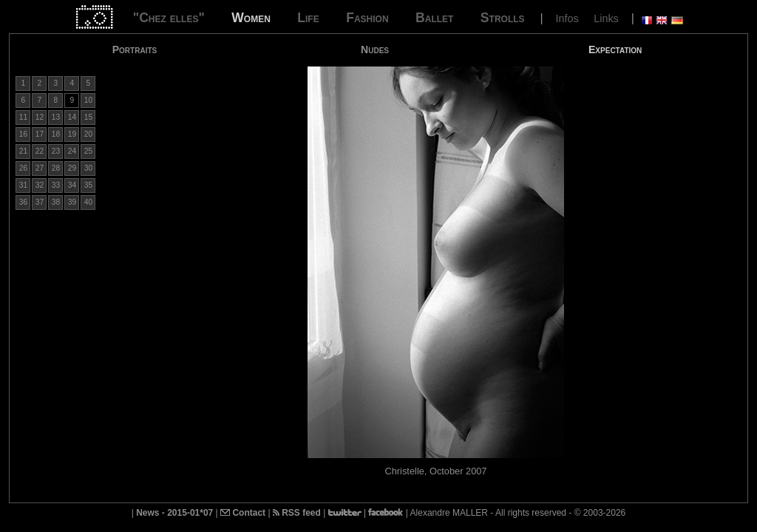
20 (88, 134)
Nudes (375, 50)
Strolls (503, 18)
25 (88, 151)
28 (56, 168)
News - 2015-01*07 (174, 513)
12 (40, 117)
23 (56, 151)
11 (23, 117)
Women (251, 18)
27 (40, 168)
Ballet (434, 18)
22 (40, 151)
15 (88, 117)
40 (88, 202)
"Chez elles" (169, 18)
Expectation (615, 50)
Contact (243, 513)
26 (23, 168)
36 (23, 202)
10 (88, 100)
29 (72, 168)
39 (72, 202)
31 (23, 185)
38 (56, 202)
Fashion (367, 18)
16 (23, 134)
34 (72, 185)
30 (88, 168)
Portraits (135, 50)
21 (23, 151)
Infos (567, 18)
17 (40, 134)
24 (72, 151)
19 (72, 134)
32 (40, 185)
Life (308, 18)
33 (56, 185)
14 (72, 117)
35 (88, 185)
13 (56, 117)
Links (606, 18)
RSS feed (297, 513)
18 (56, 134)
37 (40, 202)
